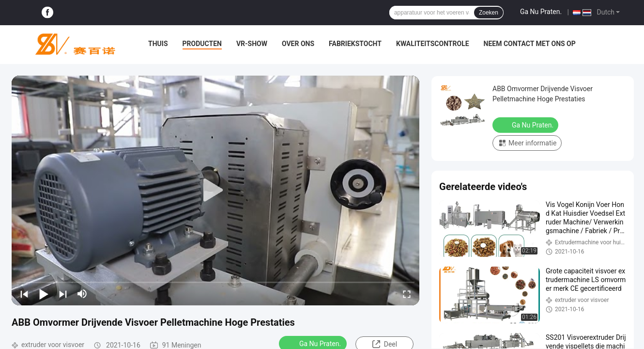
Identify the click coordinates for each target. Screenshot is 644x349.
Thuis (158, 44)
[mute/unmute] (82, 294)
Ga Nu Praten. (541, 12)
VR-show (252, 44)
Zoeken (489, 13)
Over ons (298, 44)
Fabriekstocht (355, 44)
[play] (215, 190)
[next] (63, 294)
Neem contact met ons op (530, 44)
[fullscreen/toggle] (407, 294)
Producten (202, 44)
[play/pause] (44, 294)
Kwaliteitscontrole (433, 44)
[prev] (24, 294)
